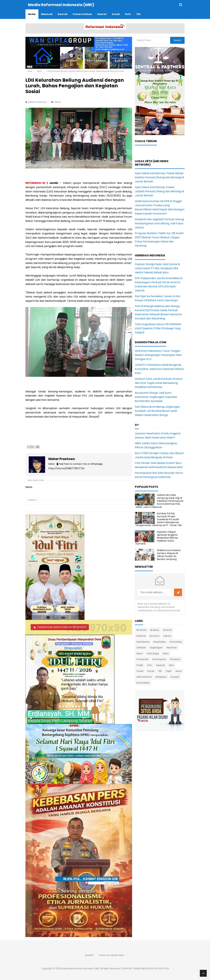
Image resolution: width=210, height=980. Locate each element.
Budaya (155, 630)
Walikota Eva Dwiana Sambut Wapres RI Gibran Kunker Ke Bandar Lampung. (169, 555)
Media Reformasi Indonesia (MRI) (81, 968)
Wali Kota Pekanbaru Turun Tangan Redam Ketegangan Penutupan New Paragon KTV (158, 355)
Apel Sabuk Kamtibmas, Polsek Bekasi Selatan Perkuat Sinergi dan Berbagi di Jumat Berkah (159, 177)
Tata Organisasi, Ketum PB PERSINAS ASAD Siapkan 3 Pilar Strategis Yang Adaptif (158, 328)
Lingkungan (156, 647)
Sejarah (161, 665)
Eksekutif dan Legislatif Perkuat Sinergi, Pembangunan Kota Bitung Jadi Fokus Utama (160, 223)
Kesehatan (160, 642)
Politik (140, 665)
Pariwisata (142, 659)
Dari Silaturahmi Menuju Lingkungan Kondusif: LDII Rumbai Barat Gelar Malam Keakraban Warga (157, 411)
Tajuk (169, 671)
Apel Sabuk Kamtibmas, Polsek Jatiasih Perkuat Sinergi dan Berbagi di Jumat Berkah (159, 191)
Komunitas (176, 642)
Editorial (141, 636)
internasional (144, 677)
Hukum (167, 636)
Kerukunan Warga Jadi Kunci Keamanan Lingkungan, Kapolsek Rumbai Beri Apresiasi (156, 397)
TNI (160, 671)
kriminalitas (143, 683)
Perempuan (159, 659)
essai (179, 671)
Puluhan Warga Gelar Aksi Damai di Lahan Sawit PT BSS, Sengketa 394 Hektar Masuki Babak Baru (157, 268)
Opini (166, 653)
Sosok (151, 671)
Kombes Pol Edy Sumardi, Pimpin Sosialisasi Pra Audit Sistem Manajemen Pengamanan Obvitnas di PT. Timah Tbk (159, 519)
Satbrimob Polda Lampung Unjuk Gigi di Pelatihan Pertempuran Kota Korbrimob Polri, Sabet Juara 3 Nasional (160, 501)
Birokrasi (142, 630)
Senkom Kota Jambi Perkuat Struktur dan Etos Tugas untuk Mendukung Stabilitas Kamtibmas (159, 383)
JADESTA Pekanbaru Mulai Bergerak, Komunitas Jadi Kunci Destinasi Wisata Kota (159, 369)
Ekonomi (155, 636)
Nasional (172, 647)
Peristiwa (175, 659)
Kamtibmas (143, 642)
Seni (171, 665)
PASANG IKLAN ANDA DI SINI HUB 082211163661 (62, 627)
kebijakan (161, 677)
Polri (150, 665)
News (58, 102)
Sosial (140, 671)
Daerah (167, 630)
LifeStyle (141, 647)
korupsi (175, 677)
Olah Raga (153, 653)
